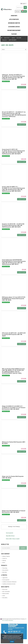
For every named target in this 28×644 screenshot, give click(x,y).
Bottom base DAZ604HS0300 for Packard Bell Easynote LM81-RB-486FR (14, 511)
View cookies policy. (12, 640)
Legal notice (5, 578)
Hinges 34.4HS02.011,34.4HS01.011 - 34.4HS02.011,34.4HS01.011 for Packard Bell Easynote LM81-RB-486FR (14, 408)
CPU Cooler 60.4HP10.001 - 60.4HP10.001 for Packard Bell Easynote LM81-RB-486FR (14, 334)
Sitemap (4, 561)
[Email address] (10, 548)
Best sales (4, 572)
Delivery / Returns (6, 556)
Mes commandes (6, 591)
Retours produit (5, 594)
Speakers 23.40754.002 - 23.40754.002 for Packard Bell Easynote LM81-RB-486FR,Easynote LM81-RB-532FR (13, 225)
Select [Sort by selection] (3, 49)
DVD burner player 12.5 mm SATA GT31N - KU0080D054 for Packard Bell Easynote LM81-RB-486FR (14, 299)
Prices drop (5, 568)
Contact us (4, 558)
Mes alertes (5, 598)
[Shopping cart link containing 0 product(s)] (24, 11)
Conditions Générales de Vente (9, 584)
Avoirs (4, 596)
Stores (4, 563)
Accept (12, 642)
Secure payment (6, 580)
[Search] (22, 7)
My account (5, 589)
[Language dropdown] (23, 4)
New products (5, 570)
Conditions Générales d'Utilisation (9, 582)
